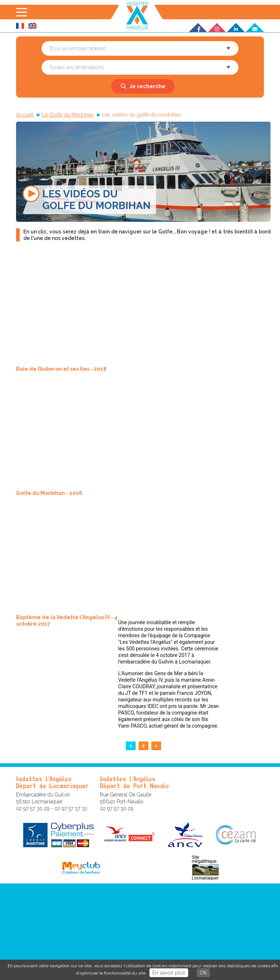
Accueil (25, 115)
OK (203, 973)
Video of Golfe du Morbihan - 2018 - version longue (123, 434)
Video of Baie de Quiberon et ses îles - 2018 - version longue (123, 310)
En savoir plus (169, 973)
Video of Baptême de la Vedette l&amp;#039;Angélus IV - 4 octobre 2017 (123, 558)
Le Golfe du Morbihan (68, 115)
